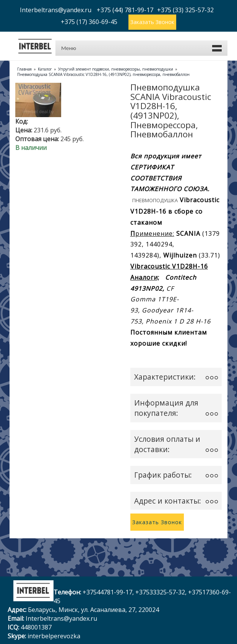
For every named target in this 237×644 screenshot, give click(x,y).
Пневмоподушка (155, 200)
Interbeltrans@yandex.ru (61, 618)
